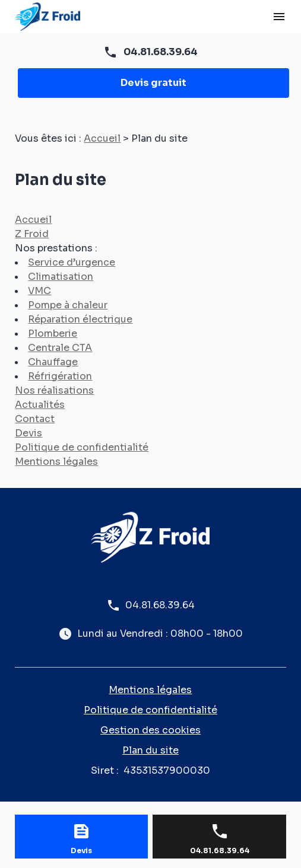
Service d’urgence (72, 262)
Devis (28, 433)
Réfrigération (60, 376)
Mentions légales (56, 462)
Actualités (40, 405)
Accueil (102, 138)
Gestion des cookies (150, 730)
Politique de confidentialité (82, 447)
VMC (39, 291)
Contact (35, 419)
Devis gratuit (153, 83)
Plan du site (150, 750)
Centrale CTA (60, 348)
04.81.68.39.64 (161, 52)
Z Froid (32, 234)
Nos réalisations (54, 390)
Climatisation (61, 277)
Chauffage (53, 362)
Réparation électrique (80, 319)
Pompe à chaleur (68, 305)
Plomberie (53, 334)
